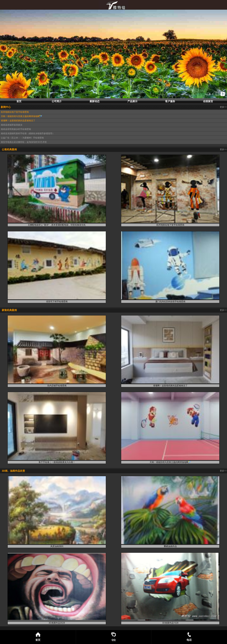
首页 (19, 101)
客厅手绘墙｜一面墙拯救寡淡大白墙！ (57, 462)
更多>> (223, 107)
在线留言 (208, 101)
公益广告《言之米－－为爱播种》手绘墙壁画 (22, 138)
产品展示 (132, 101)
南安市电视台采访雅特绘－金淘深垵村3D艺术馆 (24, 142)
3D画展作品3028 (57, 623)
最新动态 (95, 101)
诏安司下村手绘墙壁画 (57, 301)
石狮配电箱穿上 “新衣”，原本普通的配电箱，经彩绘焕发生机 (57, 225)
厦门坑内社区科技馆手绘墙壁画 (170, 301)
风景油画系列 (57, 546)
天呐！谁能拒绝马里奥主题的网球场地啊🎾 (22, 116)
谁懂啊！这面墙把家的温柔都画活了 (18, 121)
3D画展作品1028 (170, 623)
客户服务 (170, 101)
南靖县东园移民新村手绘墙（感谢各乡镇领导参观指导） (28, 133)
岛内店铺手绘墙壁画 (57, 386)
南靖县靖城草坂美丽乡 (12, 125)
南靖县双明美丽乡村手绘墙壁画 (16, 129)
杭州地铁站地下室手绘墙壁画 (15, 112)
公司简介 (57, 101)
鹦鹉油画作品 (170, 546)
